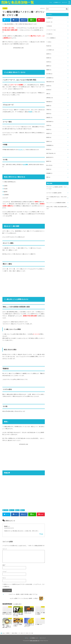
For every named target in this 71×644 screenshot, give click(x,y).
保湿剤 (49, 58)
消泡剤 (49, 110)
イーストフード (51, 30)
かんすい (21, 150)
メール (5, 571)
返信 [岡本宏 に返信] (42, 534)
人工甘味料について (57, 2)
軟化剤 (49, 149)
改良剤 (49, 86)
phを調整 (25, 165)
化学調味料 (50, 78)
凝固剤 (49, 66)
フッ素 (49, 42)
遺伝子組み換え (51, 153)
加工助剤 (49, 74)
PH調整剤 (5, 8)
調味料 (49, 141)
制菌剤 (49, 70)
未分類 (49, 90)
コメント (5, 549)
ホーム (51, 2)
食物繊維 (49, 173)
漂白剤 (49, 114)
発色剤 (49, 130)
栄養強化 (50, 98)
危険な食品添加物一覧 (17, 2)
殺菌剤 (49, 106)
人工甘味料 (50, 50)
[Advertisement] (24, 58)
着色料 (49, 133)
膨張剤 (49, 137)
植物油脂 (49, 102)
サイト (4, 578)
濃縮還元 (49, 118)
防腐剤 (49, 169)
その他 (49, 26)
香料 (48, 177)
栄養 (48, 94)
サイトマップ (64, 2)
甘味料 (49, 125)
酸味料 (23, 510)
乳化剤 (30, 112)
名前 (4, 565)
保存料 (49, 54)
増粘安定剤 (50, 82)
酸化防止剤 (50, 157)
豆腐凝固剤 (50, 145)
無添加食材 (50, 122)
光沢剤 (49, 62)
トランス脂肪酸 (51, 38)
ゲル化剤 (49, 34)
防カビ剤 (49, 165)
